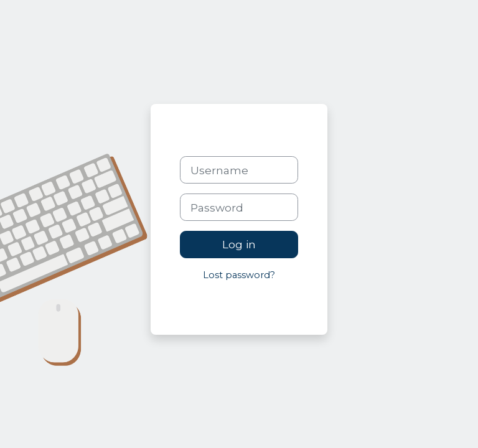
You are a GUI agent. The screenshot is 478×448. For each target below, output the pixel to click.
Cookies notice (249, 304)
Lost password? (239, 275)
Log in (239, 244)
